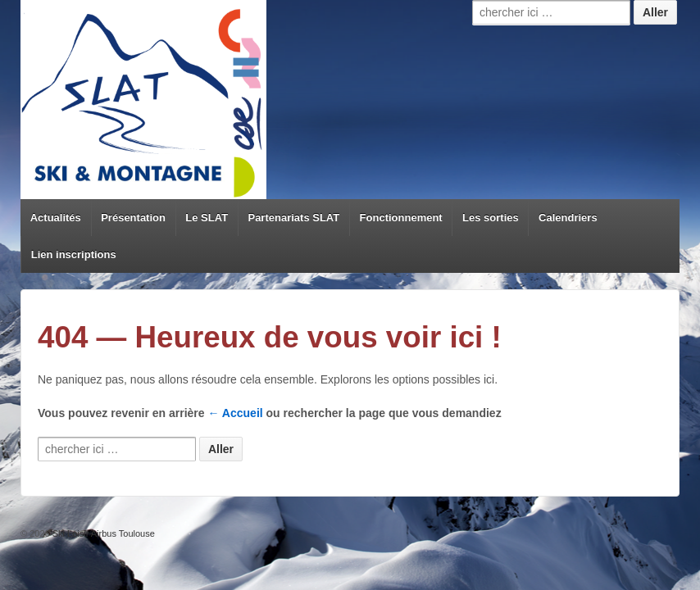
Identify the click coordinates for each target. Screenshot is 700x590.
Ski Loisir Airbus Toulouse (102, 533)
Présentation (133, 218)
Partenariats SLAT (293, 218)
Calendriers (568, 218)
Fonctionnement (401, 218)
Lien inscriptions (74, 254)
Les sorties (491, 218)
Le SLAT (207, 218)
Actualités (56, 218)
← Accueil (236, 413)
